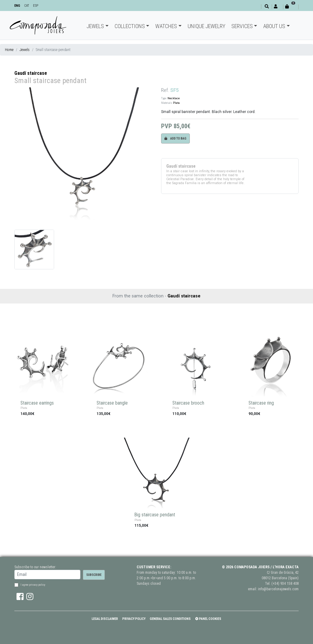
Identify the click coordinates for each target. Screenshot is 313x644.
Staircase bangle (112, 403)
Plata (176, 103)
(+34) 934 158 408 (285, 584)
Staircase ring (261, 403)
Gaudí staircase (31, 73)
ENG (17, 6)
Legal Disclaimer (105, 619)
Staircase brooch (188, 403)
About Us (274, 26)
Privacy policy (134, 619)
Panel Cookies (208, 619)
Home (9, 50)
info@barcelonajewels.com (278, 589)
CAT (27, 6)
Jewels (95, 26)
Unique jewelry (206, 26)
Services (242, 26)
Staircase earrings (37, 403)
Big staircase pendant (155, 515)
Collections (130, 26)
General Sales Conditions (170, 619)
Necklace (174, 98)
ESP (36, 6)
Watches (166, 26)
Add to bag (175, 138)
